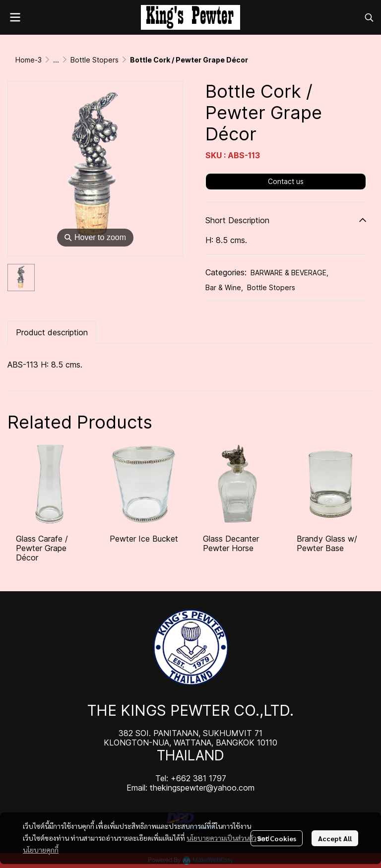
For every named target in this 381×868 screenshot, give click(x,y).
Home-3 (29, 60)
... (56, 60)
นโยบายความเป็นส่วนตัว (222, 838)
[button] (369, 17)
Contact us (286, 181)
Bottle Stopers (95, 60)
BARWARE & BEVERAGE (289, 273)
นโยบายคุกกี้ (41, 850)
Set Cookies (277, 838)
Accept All (335, 838)
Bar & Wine (224, 287)
